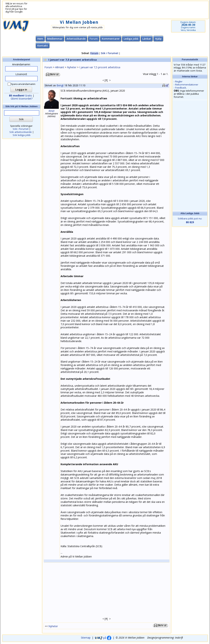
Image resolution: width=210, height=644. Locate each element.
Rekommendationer (187, 85)
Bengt (60, 85)
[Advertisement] (95, 10)
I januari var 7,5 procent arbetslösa (100, 67)
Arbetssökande (76, 39)
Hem (40, 39)
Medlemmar (55, 39)
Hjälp (158, 39)
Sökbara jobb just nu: (190, 220)
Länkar (147, 39)
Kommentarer (111, 39)
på (103, 638)
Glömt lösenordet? (22, 99)
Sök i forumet (110, 53)
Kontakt (43, 46)
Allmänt (60, 67)
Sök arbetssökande (21, 132)
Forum (48, 67)
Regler (179, 81)
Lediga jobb (131, 39)
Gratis (20, 95)
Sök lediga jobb (22, 135)
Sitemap (86, 638)
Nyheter (72, 67)
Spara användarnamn (22, 84)
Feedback (181, 88)
